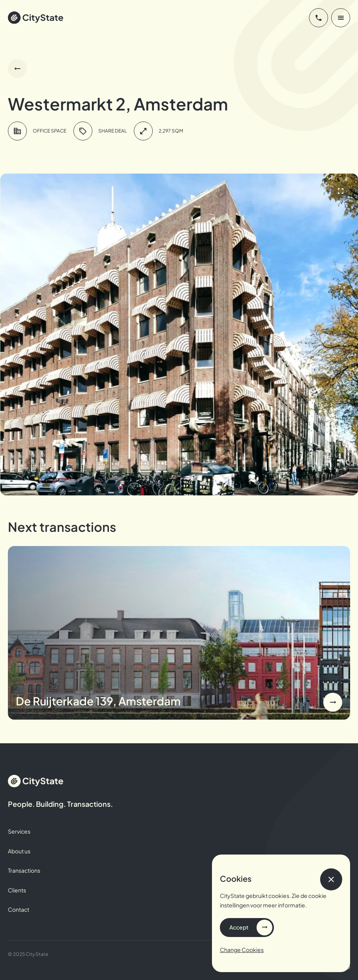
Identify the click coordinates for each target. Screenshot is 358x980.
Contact (19, 909)
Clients (17, 890)
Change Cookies (242, 950)
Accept (239, 927)
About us (19, 851)
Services (19, 831)
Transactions (24, 870)
